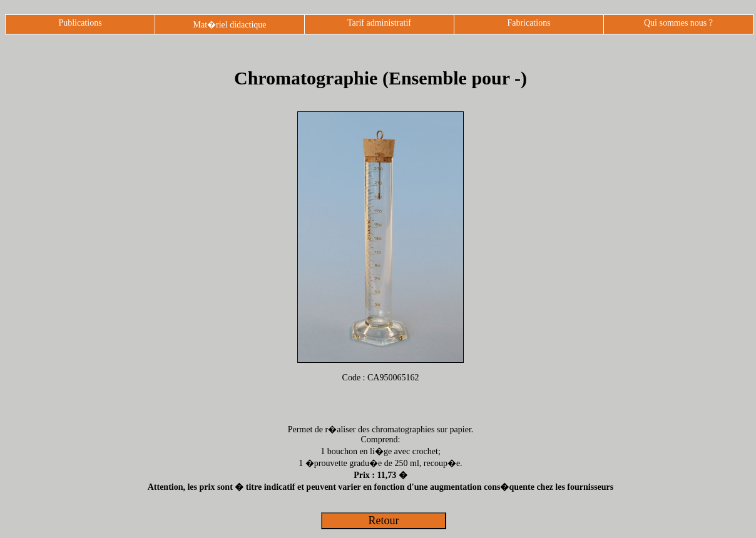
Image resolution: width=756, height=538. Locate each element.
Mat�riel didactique (229, 25)
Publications (80, 23)
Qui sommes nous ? (678, 23)
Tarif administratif (379, 23)
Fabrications (529, 23)
